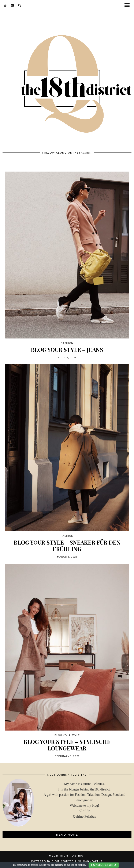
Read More (67, 835)
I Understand (104, 865)
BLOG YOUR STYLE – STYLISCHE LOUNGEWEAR (67, 745)
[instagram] (5, 5)
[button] (128, 5)
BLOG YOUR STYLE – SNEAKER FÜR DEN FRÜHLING (67, 546)
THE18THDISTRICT (72, 856)
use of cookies (78, 865)
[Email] (12, 5)
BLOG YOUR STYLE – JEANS (67, 350)
